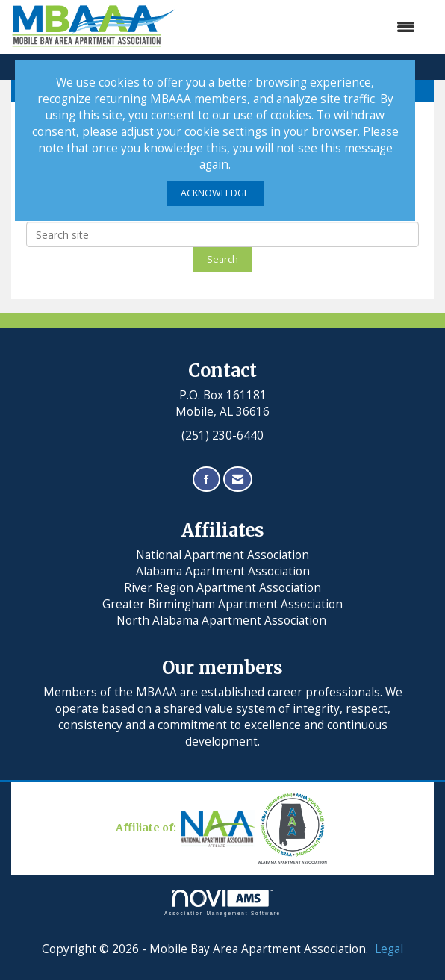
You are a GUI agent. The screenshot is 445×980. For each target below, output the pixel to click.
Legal (389, 949)
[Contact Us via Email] (238, 480)
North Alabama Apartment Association (223, 621)
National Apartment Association (222, 555)
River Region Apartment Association (222, 588)
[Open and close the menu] (304, 27)
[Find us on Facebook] (206, 480)
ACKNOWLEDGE (215, 193)
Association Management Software (222, 903)
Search (222, 259)
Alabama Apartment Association (223, 571)
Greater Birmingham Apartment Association (222, 604)
